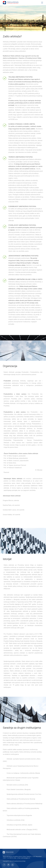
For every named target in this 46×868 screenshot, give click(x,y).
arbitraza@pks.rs (26, 858)
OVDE (17, 202)
